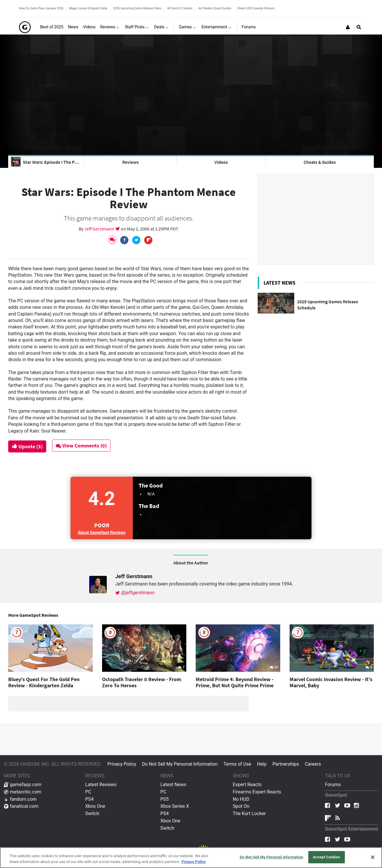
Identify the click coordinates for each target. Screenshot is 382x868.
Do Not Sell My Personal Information (180, 764)
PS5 (165, 799)
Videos (221, 162)
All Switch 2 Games (180, 8)
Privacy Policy (122, 764)
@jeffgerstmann (135, 593)
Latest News (173, 785)
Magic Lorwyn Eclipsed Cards (88, 8)
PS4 (89, 799)
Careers (313, 764)
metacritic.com (23, 792)
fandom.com (20, 799)
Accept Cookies (326, 857)
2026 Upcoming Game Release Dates (137, 8)
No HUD (241, 799)
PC (88, 792)
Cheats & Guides (320, 162)
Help (262, 764)
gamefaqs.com (23, 785)
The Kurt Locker (249, 813)
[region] (191, 858)
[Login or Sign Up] (348, 27)
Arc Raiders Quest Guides (215, 8)
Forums (333, 785)
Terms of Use (237, 764)
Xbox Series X (175, 806)
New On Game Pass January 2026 (41, 8)
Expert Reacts (247, 785)
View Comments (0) (82, 446)
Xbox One (95, 806)
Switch (92, 813)
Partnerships (286, 764)
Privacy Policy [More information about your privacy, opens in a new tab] (194, 862)
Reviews (130, 162)
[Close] (373, 857)
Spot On (241, 806)
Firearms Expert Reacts (257, 792)
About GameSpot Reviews (102, 533)
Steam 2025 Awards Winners (256, 8)
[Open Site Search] (359, 27)
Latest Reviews (101, 785)
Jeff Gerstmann (100, 229)
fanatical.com (21, 806)
